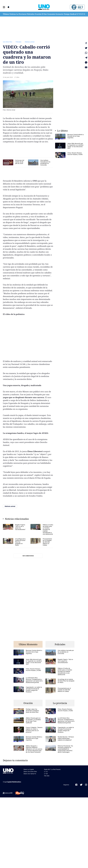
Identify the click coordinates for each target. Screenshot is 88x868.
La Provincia (21, 14)
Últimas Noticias (9, 14)
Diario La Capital (29, 769)
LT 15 (83, 14)
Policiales (31, 14)
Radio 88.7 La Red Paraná (52, 769)
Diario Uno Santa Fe (30, 774)
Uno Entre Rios (8, 42)
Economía (51, 14)
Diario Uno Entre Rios (30, 772)
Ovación (38, 14)
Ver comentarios (28, 556)
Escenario (59, 14)
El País (44, 14)
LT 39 (79, 14)
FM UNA (47, 776)
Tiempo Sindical (70, 14)
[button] (4, 7)
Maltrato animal (30, 42)
